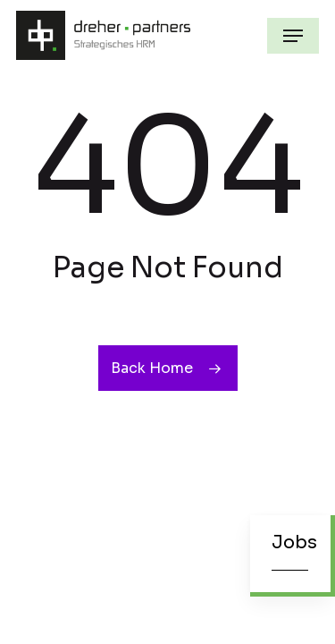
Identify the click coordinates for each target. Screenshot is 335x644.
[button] (293, 36)
